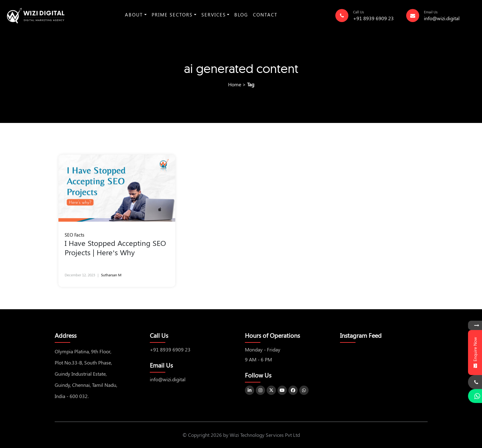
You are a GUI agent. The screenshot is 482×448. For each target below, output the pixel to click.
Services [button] (214, 15)
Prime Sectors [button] (172, 15)
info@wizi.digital (442, 18)
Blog (241, 15)
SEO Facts (74, 235)
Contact (265, 15)
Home (235, 84)
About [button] (134, 15)
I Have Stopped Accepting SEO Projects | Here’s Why (115, 247)
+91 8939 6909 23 (373, 18)
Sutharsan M (111, 275)
